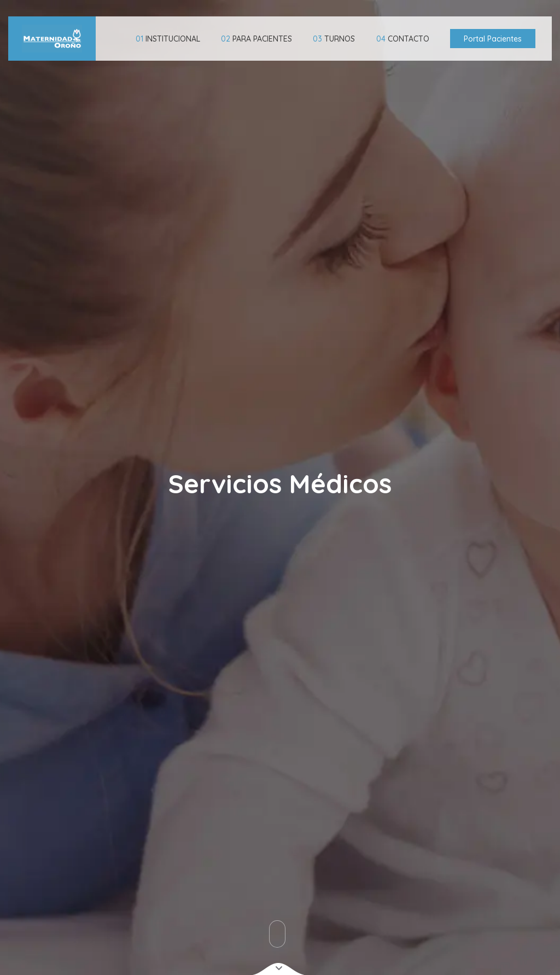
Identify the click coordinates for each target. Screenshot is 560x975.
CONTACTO (403, 39)
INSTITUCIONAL (168, 39)
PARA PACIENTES (256, 39)
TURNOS (334, 39)
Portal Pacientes (493, 39)
